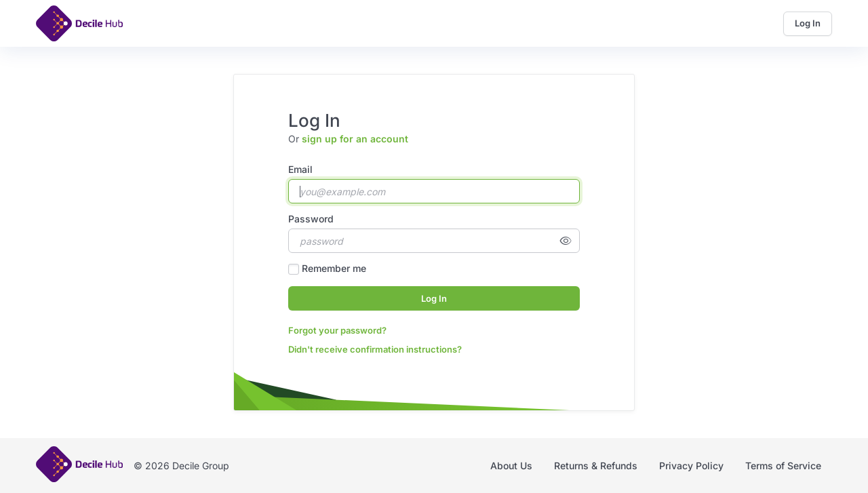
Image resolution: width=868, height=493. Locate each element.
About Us (511, 466)
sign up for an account (355, 139)
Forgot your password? (337, 330)
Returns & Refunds (596, 466)
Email (300, 169)
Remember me (334, 268)
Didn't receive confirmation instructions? (375, 349)
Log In (808, 23)
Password (311, 219)
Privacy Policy (691, 466)
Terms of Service (783, 466)
